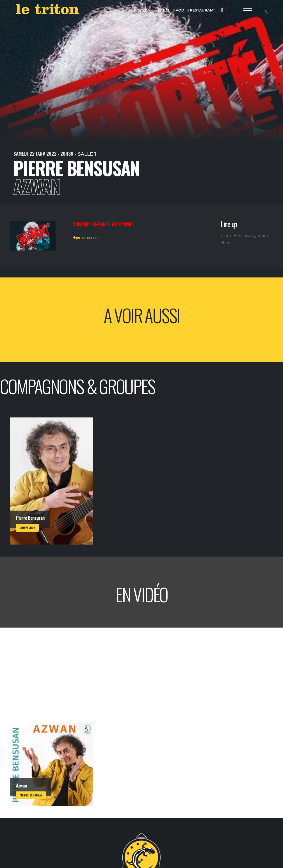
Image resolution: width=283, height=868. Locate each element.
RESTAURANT (201, 11)
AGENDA (141, 11)
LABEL (163, 11)
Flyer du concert (86, 237)
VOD (179, 11)
